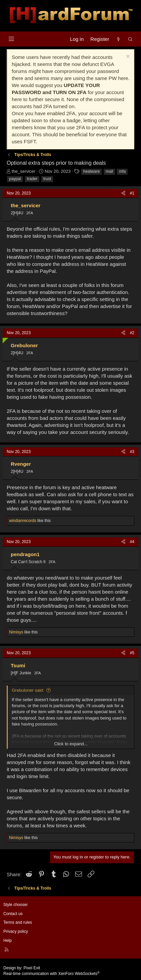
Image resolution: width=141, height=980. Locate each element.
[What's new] (118, 39)
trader (32, 179)
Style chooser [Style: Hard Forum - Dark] (16, 905)
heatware (91, 171)
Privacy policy (16, 931)
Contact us (13, 914)
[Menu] (11, 39)
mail (109, 171)
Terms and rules (18, 922)
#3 (132, 452)
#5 (132, 653)
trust (47, 179)
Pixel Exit (32, 968)
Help (8, 940)
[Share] (123, 193)
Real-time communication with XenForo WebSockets (52, 974)
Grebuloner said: (28, 690)
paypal (15, 179)
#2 (132, 333)
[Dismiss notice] (127, 57)
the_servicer (24, 171)
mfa (122, 171)
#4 (132, 542)
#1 (132, 193)
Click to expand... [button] (71, 744)
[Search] (130, 39)
